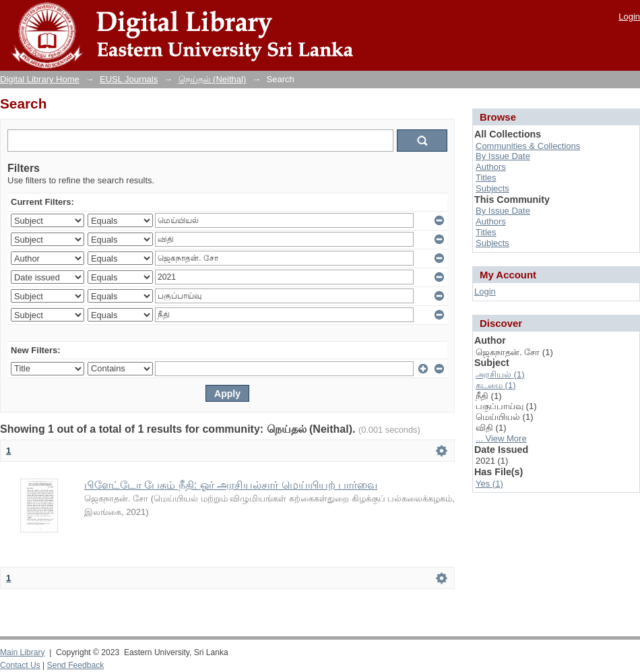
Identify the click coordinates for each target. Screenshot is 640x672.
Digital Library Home (40, 79)
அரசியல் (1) (500, 374)
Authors (491, 167)
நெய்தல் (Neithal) (213, 79)
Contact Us (20, 665)
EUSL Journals (129, 79)
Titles (486, 178)
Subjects (492, 188)
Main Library (22, 652)
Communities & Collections (528, 146)
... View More (501, 438)
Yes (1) (489, 484)
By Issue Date (503, 156)
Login (629, 17)
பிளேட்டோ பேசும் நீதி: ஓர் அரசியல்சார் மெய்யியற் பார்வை (231, 485)
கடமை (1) (496, 385)
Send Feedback (76, 665)
